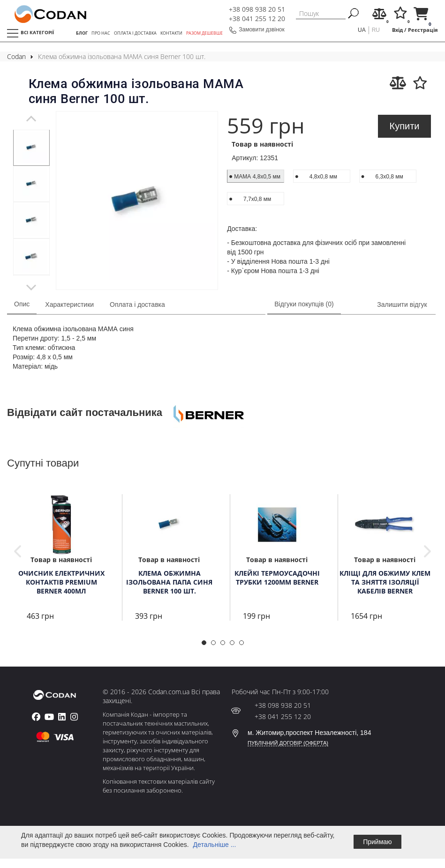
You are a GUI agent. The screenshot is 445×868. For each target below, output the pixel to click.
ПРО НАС (101, 33)
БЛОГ (82, 33)
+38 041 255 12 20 (257, 19)
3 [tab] (226, 645)
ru (376, 30)
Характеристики (69, 304)
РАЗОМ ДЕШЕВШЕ (204, 33)
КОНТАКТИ (171, 33)
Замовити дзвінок (262, 30)
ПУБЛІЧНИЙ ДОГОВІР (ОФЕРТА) (288, 743)
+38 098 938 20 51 (257, 9)
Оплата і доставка (137, 304)
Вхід (397, 30)
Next (427, 551)
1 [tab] (207, 645)
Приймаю (377, 842)
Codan (16, 56)
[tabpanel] (31, 148)
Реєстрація (423, 30)
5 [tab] (244, 645)
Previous (18, 551)
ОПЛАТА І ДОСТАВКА (135, 33)
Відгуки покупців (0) (304, 304)
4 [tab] (235, 645)
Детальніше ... (215, 845)
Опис (22, 304)
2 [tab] (216, 645)
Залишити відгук (402, 304)
